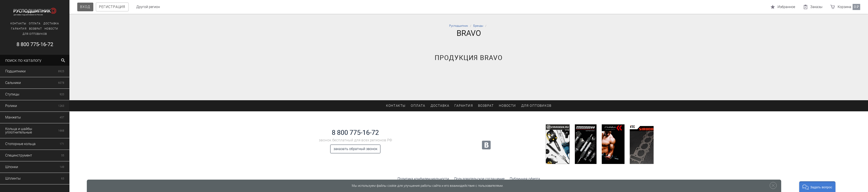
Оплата (35, 23)
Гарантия (19, 29)
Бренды (478, 26)
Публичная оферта (525, 179)
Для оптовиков (35, 34)
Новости (51, 29)
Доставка (51, 23)
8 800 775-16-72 (35, 44)
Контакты (18, 23)
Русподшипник (459, 26)
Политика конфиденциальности (423, 179)
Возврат (35, 29)
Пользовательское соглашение (479, 179)
